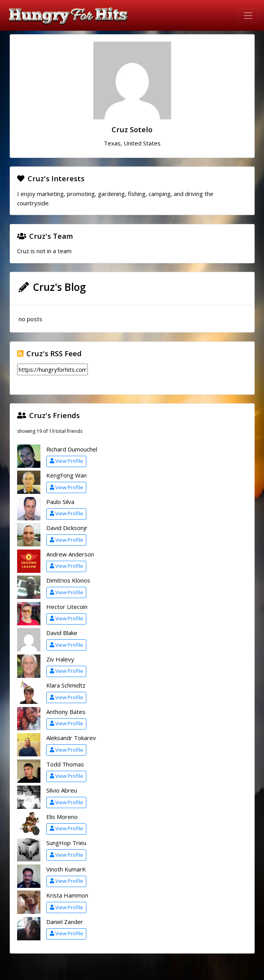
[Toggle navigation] (248, 16)
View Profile (66, 461)
